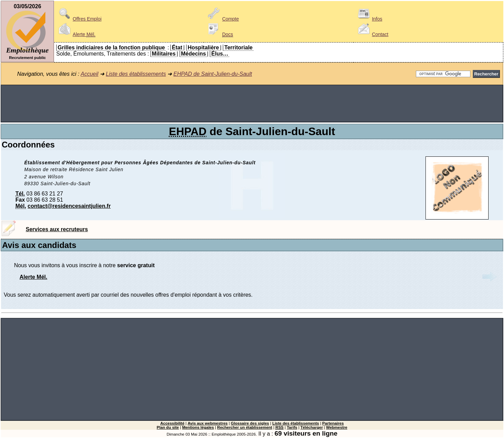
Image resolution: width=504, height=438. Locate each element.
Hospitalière (203, 48)
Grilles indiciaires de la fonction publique (111, 48)
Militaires (164, 54)
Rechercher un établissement (245, 427)
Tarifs (292, 427)
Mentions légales (198, 427)
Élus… (220, 54)
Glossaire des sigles (250, 423)
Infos (369, 19)
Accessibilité (172, 423)
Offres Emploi (79, 19)
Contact (372, 34)
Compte (222, 19)
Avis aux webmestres (208, 423)
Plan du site (168, 427)
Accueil (89, 74)
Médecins (194, 54)
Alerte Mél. (33, 277)
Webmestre (337, 427)
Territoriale (238, 48)
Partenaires (333, 423)
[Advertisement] (252, 104)
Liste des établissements (136, 74)
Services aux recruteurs (57, 229)
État (177, 48)
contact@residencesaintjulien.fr (69, 206)
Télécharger (311, 427)
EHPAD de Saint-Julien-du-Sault (213, 74)
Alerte (76, 34)
